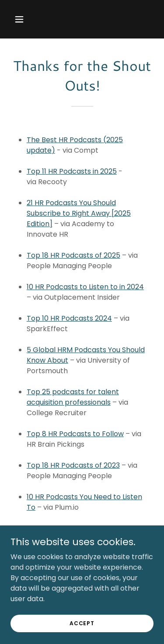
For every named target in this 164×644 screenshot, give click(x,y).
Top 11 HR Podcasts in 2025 (72, 171)
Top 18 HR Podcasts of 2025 (73, 255)
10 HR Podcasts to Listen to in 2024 (85, 287)
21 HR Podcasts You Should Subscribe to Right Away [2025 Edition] (79, 213)
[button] (21, 19)
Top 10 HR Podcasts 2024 (69, 318)
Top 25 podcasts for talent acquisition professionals (73, 397)
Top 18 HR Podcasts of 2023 (73, 465)
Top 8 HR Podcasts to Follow (75, 434)
